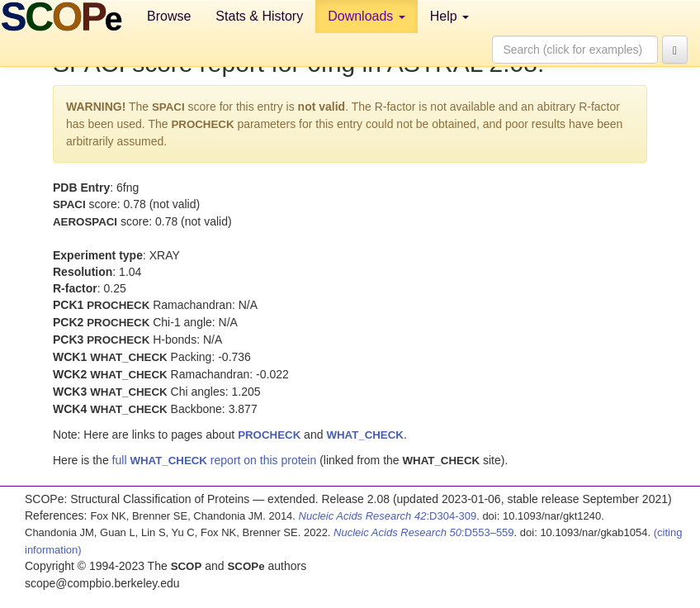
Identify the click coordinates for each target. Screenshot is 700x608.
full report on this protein (215, 460)
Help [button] (449, 16)
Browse (169, 16)
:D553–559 (424, 532)
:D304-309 (388, 516)
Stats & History (259, 16)
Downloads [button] (367, 16)
